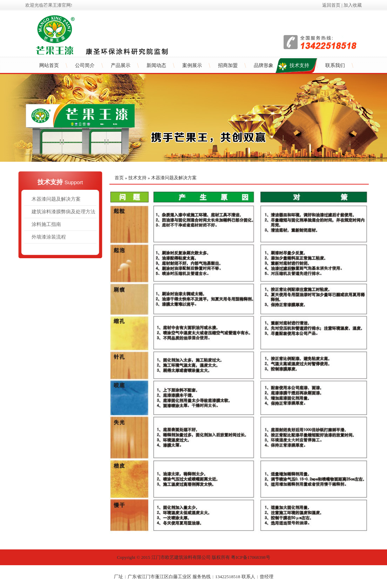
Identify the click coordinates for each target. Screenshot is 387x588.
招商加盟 (228, 65)
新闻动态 (156, 65)
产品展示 (121, 65)
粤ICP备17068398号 (250, 557)
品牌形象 (264, 65)
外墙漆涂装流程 (49, 237)
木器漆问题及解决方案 (56, 199)
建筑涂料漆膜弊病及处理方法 (63, 212)
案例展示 (192, 65)
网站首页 (49, 65)
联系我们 (335, 65)
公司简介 (85, 65)
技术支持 (299, 65)
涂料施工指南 (46, 224)
